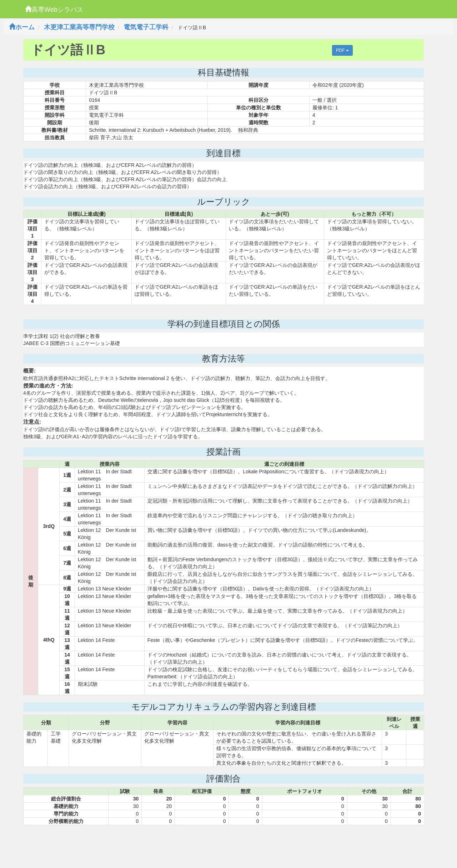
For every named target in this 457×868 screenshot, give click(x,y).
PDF (342, 50)
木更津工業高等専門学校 (79, 27)
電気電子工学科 (146, 27)
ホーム (22, 27)
